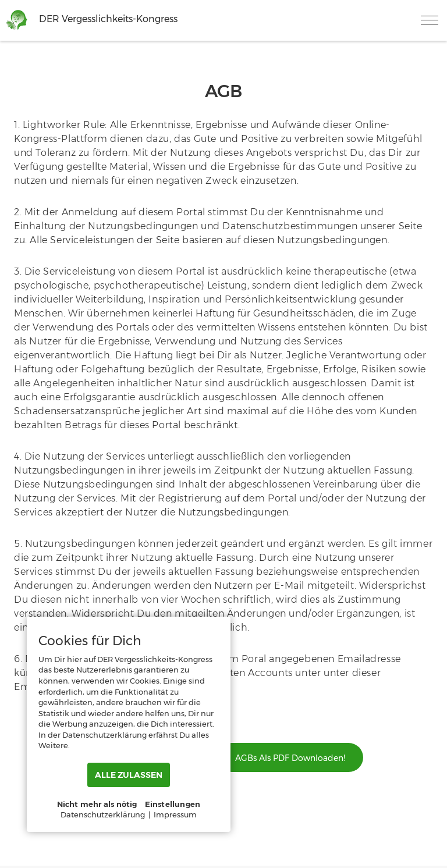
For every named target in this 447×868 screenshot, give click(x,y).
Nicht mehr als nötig (97, 804)
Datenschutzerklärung (103, 814)
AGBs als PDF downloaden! (290, 758)
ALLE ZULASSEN (129, 775)
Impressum (175, 814)
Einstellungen (173, 804)
